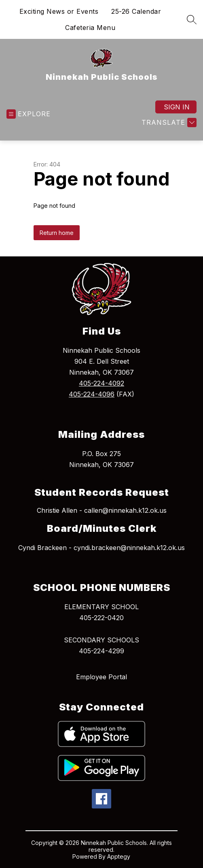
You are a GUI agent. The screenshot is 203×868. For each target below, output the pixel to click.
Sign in (177, 107)
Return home (57, 233)
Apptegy (119, 856)
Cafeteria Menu (90, 28)
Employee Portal (101, 677)
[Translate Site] (168, 123)
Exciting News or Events (59, 11)
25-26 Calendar (136, 11)
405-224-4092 (101, 383)
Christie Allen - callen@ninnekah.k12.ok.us (102, 510)
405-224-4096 (92, 394)
